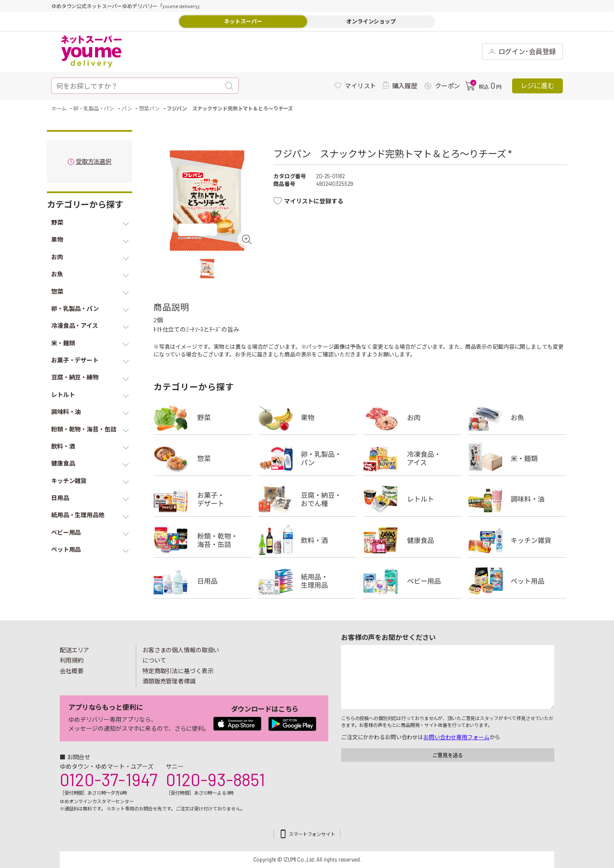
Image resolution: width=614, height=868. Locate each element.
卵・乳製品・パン (307, 458)
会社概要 (72, 671)
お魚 (517, 417)
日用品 (203, 581)
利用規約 (72, 660)
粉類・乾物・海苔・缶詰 (203, 540)
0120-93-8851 (215, 779)
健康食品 (412, 540)
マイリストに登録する (314, 201)
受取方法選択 (94, 162)
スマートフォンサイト (312, 834)
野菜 (203, 417)
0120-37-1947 (109, 779)
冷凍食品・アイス (412, 458)
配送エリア (74, 650)
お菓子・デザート (203, 499)
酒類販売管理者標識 (169, 681)
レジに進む (537, 85)
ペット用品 (517, 581)
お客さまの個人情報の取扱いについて (181, 655)
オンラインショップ (371, 21)
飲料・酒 (307, 540)
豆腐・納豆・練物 (307, 499)
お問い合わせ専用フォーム (456, 737)
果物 (307, 417)
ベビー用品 (412, 581)
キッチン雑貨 (517, 540)
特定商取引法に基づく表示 (178, 671)
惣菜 (203, 458)
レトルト (412, 499)
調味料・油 (517, 499)
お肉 (412, 417)
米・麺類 (517, 458)
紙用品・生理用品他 (307, 581)
